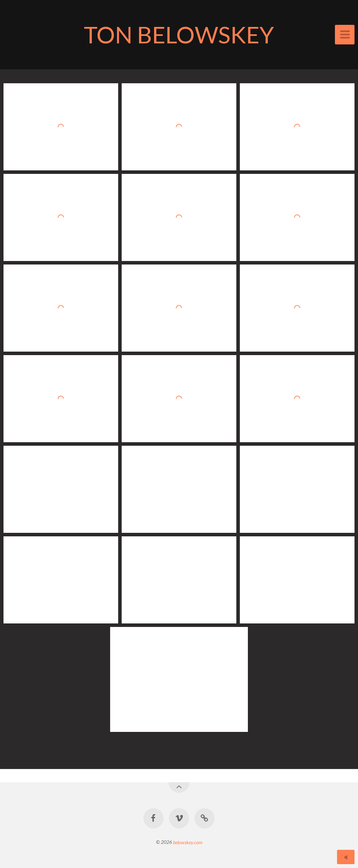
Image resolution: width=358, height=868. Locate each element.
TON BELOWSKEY (179, 34)
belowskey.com (188, 842)
